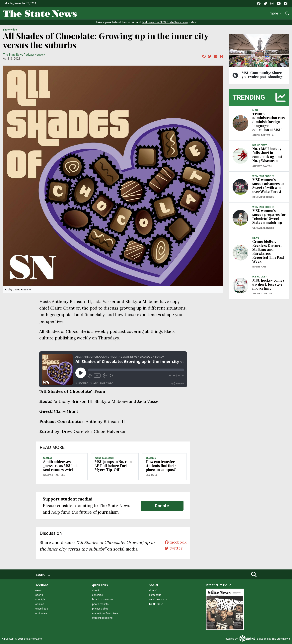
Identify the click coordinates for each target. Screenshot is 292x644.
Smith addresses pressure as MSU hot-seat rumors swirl (61, 466)
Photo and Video (236, 13)
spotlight (40, 599)
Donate (276, 13)
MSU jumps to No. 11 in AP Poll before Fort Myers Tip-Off (113, 466)
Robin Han (259, 267)
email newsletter (158, 599)
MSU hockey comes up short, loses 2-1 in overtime (268, 284)
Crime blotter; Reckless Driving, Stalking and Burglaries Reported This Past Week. (268, 251)
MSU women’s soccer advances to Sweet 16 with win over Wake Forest (268, 186)
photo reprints (100, 604)
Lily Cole (151, 475)
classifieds (42, 609)
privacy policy (100, 609)
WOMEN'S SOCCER (263, 176)
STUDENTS (151, 458)
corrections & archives (105, 613)
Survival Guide (158, 13)
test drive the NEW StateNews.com (165, 22)
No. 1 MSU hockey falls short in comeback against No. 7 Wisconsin (267, 155)
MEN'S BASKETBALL (104, 458)
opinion (40, 604)
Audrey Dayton (262, 166)
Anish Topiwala (263, 135)
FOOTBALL (48, 458)
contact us (155, 595)
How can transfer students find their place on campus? (161, 466)
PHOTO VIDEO (10, 30)
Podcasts (210, 13)
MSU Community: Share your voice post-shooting (262, 75)
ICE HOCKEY (260, 145)
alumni (153, 590)
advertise (97, 595)
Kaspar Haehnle (54, 475)
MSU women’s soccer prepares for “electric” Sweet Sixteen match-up (269, 216)
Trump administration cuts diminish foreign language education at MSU (268, 122)
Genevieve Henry (263, 197)
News (103, 13)
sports (39, 595)
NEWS (256, 238)
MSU (255, 110)
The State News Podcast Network (24, 55)
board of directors (103, 599)
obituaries (41, 613)
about (96, 590)
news (38, 590)
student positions (102, 618)
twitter (173, 549)
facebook (175, 542)
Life (118, 13)
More (258, 13)
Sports (134, 13)
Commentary (184, 13)
